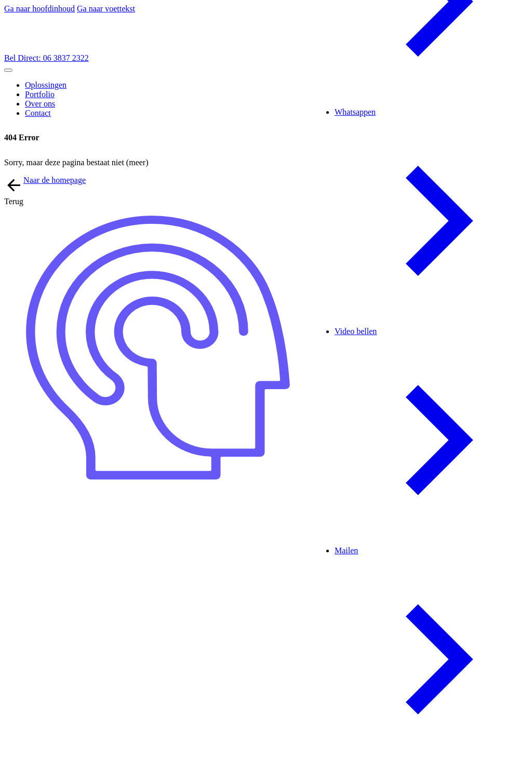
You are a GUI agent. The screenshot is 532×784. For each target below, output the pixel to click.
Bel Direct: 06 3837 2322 (46, 58)
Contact (38, 113)
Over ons (40, 104)
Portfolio (40, 94)
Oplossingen (46, 85)
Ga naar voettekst (106, 9)
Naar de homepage (55, 180)
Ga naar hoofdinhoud (39, 9)
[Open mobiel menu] (8, 70)
